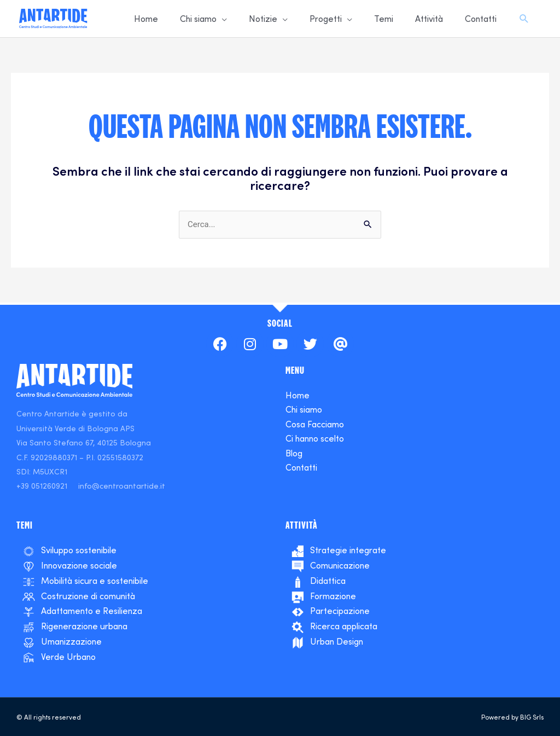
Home (297, 395)
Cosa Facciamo (315, 424)
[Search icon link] (524, 19)
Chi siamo (304, 409)
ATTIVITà (302, 525)
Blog (294, 453)
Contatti (301, 467)
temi (25, 525)
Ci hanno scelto (315, 438)
